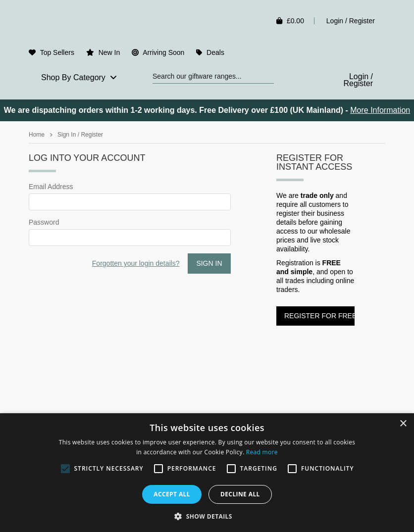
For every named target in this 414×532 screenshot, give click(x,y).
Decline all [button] (240, 494)
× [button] (403, 424)
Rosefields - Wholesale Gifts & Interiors (99, 23)
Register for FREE (319, 316)
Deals (215, 52)
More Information (380, 110)
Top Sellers (57, 52)
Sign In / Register (80, 135)
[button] (207, 516)
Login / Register (351, 21)
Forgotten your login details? (136, 263)
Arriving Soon (163, 52)
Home (37, 135)
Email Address (51, 187)
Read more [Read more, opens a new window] (262, 452)
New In (109, 52)
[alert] (207, 473)
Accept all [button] (172, 494)
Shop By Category (79, 77)
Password (44, 222)
